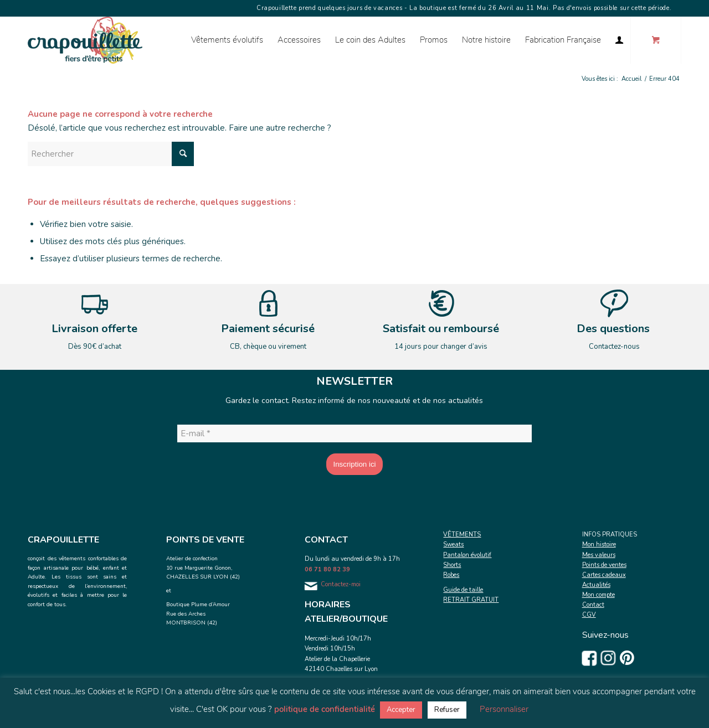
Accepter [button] (401, 710)
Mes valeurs (599, 555)
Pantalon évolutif (467, 555)
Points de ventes (604, 565)
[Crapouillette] (85, 40)
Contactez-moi (341, 584)
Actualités (596, 585)
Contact (593, 605)
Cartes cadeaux (604, 575)
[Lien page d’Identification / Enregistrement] (619, 40)
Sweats (453, 544)
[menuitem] (227, 40)
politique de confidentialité (325, 709)
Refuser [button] (447, 710)
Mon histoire (599, 544)
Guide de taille (463, 590)
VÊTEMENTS (462, 535)
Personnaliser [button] (504, 709)
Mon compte (598, 595)
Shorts (452, 565)
